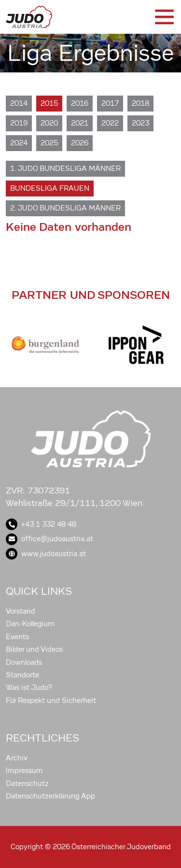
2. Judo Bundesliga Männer (65, 208)
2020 (49, 123)
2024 (19, 143)
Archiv (17, 758)
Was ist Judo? (29, 687)
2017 (110, 103)
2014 (19, 103)
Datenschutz (27, 784)
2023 (140, 123)
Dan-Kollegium (30, 624)
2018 (140, 103)
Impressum (24, 770)
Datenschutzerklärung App (50, 796)
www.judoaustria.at (46, 554)
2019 (19, 123)
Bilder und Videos (34, 649)
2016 (80, 103)
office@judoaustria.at (49, 539)
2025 (49, 143)
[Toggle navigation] (164, 17)
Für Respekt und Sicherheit (51, 700)
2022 (110, 123)
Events (17, 637)
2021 (80, 123)
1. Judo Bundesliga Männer (65, 168)
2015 (49, 103)
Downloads (24, 662)
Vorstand (21, 611)
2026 (80, 143)
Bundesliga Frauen (50, 188)
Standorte (22, 675)
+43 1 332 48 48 (41, 524)
